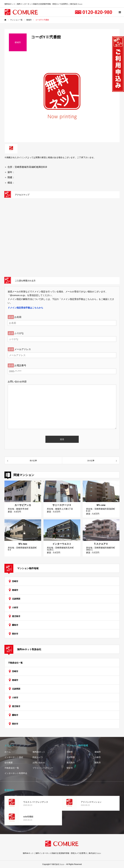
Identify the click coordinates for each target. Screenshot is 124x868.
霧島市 (15, 625)
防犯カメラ (38, 757)
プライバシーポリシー (43, 768)
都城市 (15, 590)
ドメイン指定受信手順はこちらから (25, 308)
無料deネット (39, 752)
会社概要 (9, 763)
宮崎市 (15, 581)
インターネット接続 (14, 757)
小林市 (15, 607)
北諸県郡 (16, 599)
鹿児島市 (16, 616)
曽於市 (15, 634)
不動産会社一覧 (15, 663)
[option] (62, 99)
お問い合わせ (39, 763)
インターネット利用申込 (16, 773)
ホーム (8, 752)
